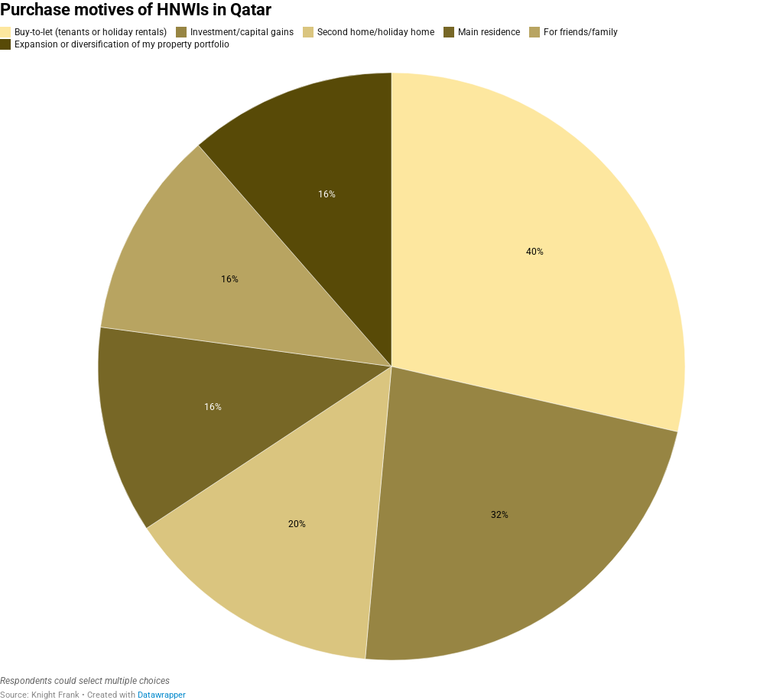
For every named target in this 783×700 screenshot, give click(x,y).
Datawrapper (162, 695)
